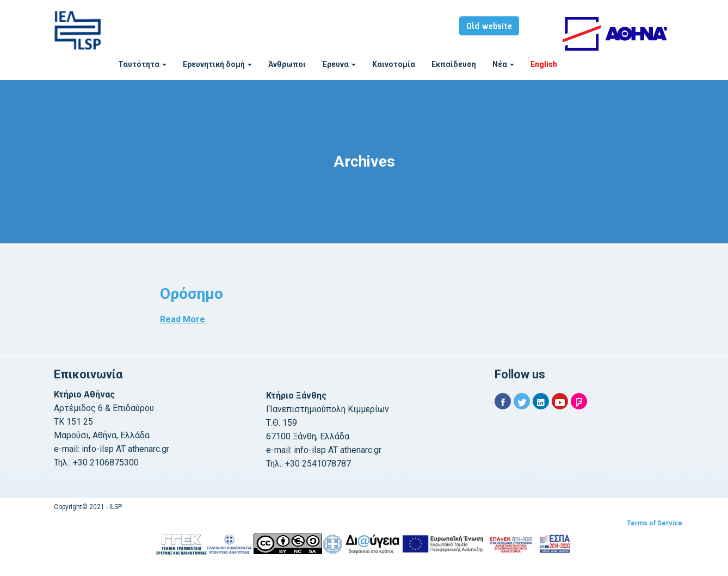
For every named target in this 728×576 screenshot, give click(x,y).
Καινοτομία (394, 64)
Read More (183, 319)
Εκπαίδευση (454, 64)
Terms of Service (655, 523)
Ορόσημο (192, 294)
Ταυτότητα (142, 64)
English (544, 64)
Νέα (503, 64)
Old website (489, 27)
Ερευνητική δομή (217, 64)
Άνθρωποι (287, 64)
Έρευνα (339, 64)
